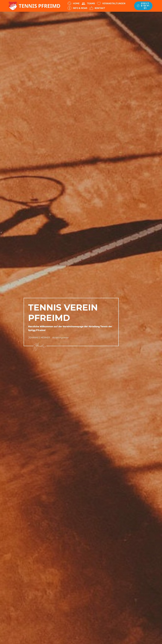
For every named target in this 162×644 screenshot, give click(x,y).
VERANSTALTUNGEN (111, 3)
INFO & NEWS (77, 8)
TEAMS (88, 3)
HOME (74, 3)
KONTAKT (97, 8)
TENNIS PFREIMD (40, 6)
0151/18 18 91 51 (143, 6)
